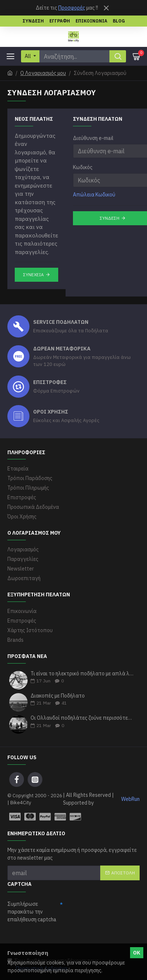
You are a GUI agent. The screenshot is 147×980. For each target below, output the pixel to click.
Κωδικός (83, 167)
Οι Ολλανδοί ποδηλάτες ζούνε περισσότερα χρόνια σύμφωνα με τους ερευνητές (83, 718)
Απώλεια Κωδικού (94, 195)
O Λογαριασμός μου (43, 73)
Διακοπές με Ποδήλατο (58, 696)
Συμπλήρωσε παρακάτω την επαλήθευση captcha (32, 912)
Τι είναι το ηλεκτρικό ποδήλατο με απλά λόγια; (83, 674)
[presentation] (63, 940)
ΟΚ (137, 953)
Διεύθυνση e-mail (93, 138)
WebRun (130, 799)
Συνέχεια (34, 275)
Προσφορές (72, 8)
